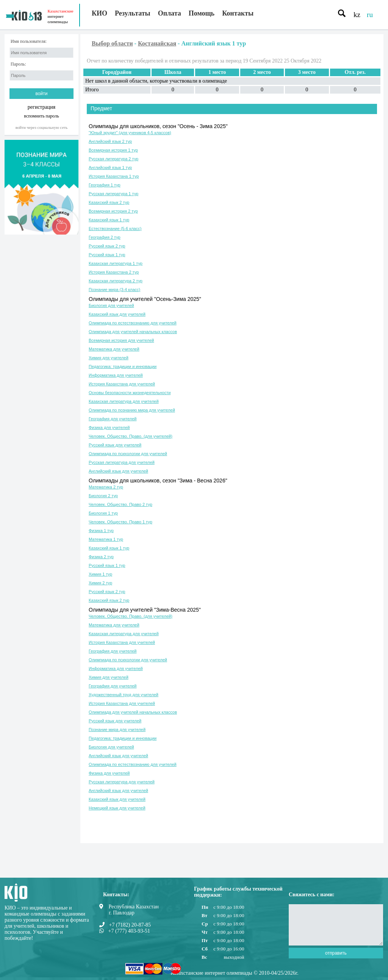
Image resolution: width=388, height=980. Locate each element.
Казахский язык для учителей (117, 314)
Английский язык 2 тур (110, 141)
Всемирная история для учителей (121, 340)
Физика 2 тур (101, 557)
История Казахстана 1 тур (114, 176)
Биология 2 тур (103, 496)
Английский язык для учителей (118, 471)
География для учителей (113, 419)
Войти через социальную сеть (42, 127)
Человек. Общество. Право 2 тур (120, 504)
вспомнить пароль (41, 116)
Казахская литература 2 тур (116, 281)
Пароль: (18, 64)
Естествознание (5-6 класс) (115, 229)
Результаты (133, 13)
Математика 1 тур (106, 539)
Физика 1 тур (101, 531)
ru (370, 15)
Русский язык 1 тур (107, 255)
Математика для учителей (114, 349)
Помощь (202, 13)
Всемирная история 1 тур (113, 150)
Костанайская (157, 43)
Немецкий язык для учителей (117, 808)
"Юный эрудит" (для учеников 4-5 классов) (130, 133)
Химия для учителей (109, 358)
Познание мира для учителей (117, 730)
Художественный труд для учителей (124, 695)
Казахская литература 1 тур (116, 263)
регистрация (42, 107)
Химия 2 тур (100, 583)
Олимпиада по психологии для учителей (128, 454)
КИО (99, 13)
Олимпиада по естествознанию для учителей (133, 323)
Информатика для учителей (116, 375)
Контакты (238, 13)
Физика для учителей (109, 427)
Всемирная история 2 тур (113, 211)
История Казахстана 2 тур (114, 272)
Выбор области (112, 43)
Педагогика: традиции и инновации (123, 366)
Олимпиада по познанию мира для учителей (132, 410)
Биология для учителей (111, 305)
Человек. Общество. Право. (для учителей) (131, 436)
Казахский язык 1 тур (109, 220)
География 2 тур (105, 237)
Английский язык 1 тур (110, 168)
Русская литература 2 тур (113, 159)
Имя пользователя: (29, 41)
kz (357, 15)
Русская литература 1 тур (113, 194)
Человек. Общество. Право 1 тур (120, 522)
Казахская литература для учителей (124, 401)
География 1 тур (105, 185)
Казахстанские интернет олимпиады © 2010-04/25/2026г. (234, 973)
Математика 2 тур (106, 487)
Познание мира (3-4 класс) (114, 290)
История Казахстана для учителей (122, 384)
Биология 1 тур (103, 513)
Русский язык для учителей (115, 445)
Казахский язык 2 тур (109, 202)
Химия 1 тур (100, 574)
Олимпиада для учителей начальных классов (133, 332)
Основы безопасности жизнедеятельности (130, 393)
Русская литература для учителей (122, 462)
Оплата (170, 13)
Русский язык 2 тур (107, 246)
